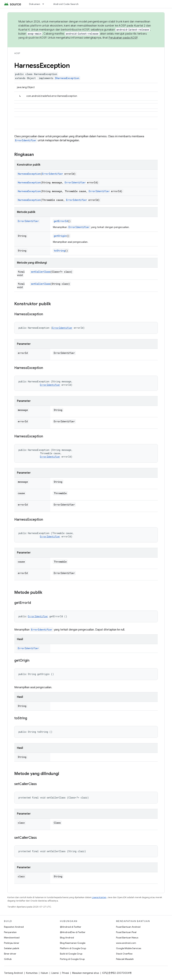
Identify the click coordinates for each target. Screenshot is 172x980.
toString (59, 251)
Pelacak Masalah (125, 959)
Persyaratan (10, 932)
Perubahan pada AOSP (123, 38)
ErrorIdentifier (26, 140)
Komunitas (32, 973)
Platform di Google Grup (73, 948)
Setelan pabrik (12, 948)
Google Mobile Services (129, 948)
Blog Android (67, 938)
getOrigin (60, 236)
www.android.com (126, 943)
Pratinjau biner (12, 943)
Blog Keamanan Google (73, 943)
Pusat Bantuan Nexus (127, 938)
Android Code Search (66, 4)
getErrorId (61, 221)
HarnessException (29, 174)
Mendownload (12, 938)
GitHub (8, 959)
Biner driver (10, 954)
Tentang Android (13, 973)
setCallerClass (41, 272)
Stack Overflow (124, 954)
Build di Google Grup (71, 954)
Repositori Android (14, 927)
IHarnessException (67, 78)
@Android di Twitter (71, 927)
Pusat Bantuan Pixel (126, 932)
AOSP (17, 53)
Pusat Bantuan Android (128, 927)
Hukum (44, 973)
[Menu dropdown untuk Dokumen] (45, 4)
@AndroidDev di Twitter (73, 932)
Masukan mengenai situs (86, 973)
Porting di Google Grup (72, 959)
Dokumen (35, 4)
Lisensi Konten (99, 897)
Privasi (65, 973)
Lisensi (55, 973)
